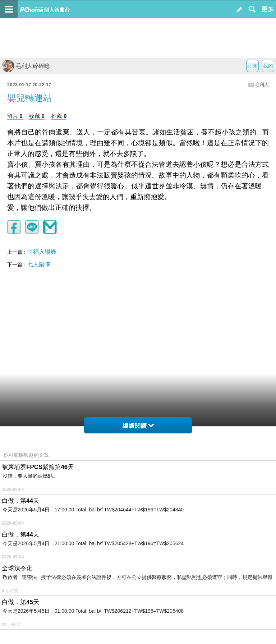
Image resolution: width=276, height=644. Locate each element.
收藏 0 (37, 116)
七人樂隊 (39, 264)
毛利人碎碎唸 (26, 66)
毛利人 (262, 85)
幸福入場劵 (42, 252)
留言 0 (15, 116)
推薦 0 (59, 116)
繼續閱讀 (138, 426)
